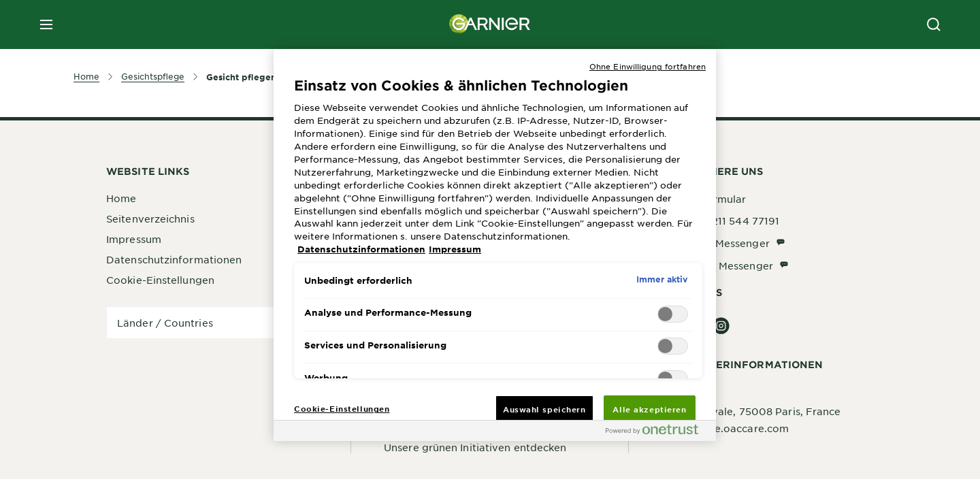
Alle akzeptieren (649, 409)
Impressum (134, 239)
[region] (495, 245)
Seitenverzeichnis (150, 218)
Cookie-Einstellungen (160, 280)
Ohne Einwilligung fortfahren (648, 66)
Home (121, 198)
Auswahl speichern (544, 409)
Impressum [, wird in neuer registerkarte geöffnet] (455, 249)
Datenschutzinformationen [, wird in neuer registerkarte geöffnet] (361, 249)
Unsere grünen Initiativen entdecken (475, 447)
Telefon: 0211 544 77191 (720, 220)
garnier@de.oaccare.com (725, 428)
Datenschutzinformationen (174, 259)
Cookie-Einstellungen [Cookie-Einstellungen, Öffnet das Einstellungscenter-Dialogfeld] (342, 408)
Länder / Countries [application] (165, 323)
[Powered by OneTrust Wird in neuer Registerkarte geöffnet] (657, 432)
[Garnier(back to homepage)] (490, 24)
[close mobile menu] (46, 24)
